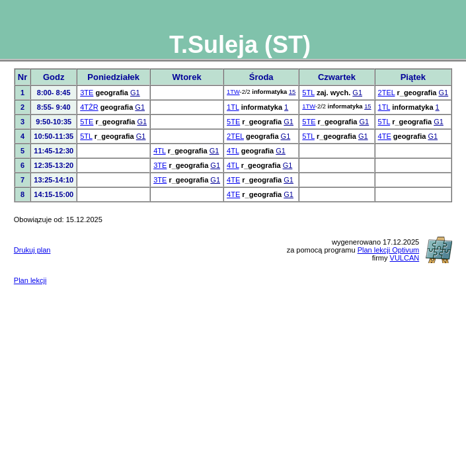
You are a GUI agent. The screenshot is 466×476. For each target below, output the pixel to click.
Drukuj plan (32, 250)
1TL (233, 107)
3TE (87, 93)
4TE (385, 136)
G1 (135, 93)
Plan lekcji (30, 280)
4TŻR (89, 107)
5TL (308, 93)
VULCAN (405, 258)
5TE (87, 122)
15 (292, 92)
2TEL (387, 93)
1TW (233, 92)
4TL (160, 151)
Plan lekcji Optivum (389, 250)
